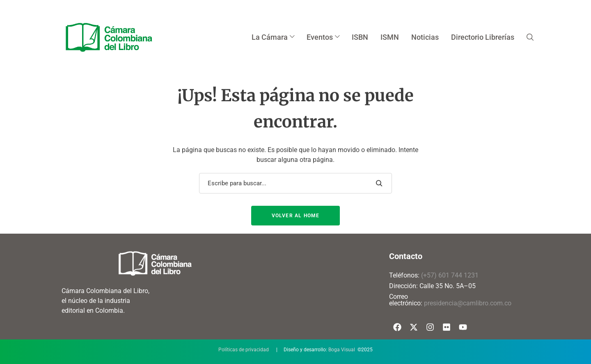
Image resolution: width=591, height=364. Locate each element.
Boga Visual (342, 350)
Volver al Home (296, 216)
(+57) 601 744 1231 (450, 275)
